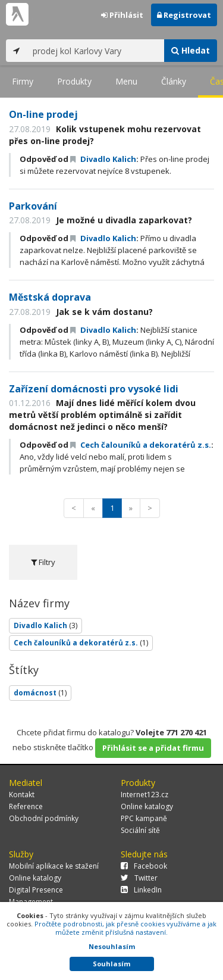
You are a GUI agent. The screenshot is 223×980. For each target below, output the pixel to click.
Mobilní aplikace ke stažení (54, 866)
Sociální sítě (140, 830)
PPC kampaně (144, 818)
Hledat (191, 50)
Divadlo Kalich (103, 159)
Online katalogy (147, 806)
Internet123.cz (145, 795)
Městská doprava (50, 297)
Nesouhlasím (112, 946)
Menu (126, 81)
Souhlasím (111, 964)
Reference (26, 806)
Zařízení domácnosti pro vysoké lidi (94, 389)
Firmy (23, 81)
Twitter (139, 878)
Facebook (144, 866)
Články (174, 81)
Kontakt (22, 795)
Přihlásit (122, 15)
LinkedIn (141, 890)
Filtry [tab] (43, 562)
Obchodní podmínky (44, 818)
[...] (95, 51)
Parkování (33, 206)
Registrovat (184, 15)
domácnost (40, 693)
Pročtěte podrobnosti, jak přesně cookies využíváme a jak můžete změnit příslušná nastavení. (125, 928)
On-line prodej (43, 114)
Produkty (74, 81)
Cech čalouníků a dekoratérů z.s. (141, 445)
